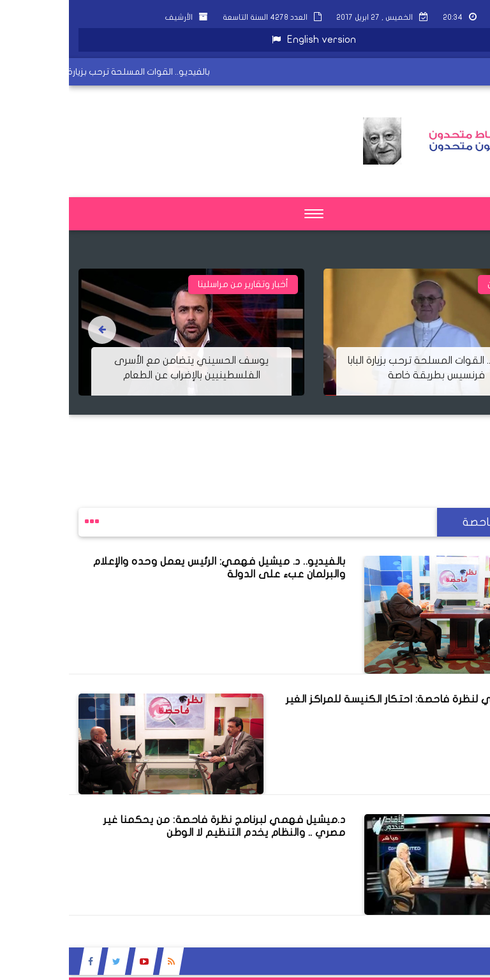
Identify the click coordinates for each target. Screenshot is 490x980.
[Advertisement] (258, 443)
